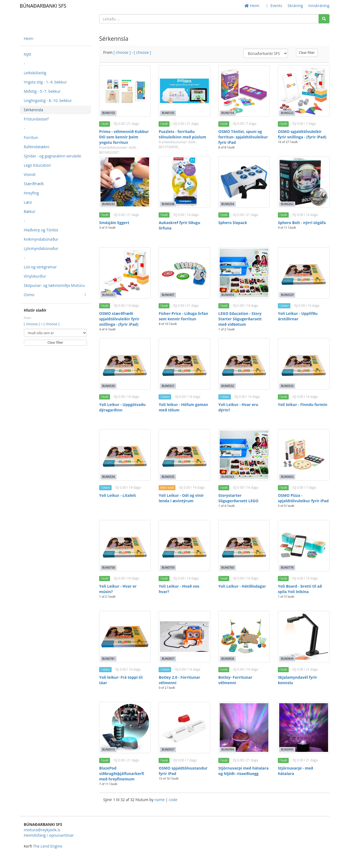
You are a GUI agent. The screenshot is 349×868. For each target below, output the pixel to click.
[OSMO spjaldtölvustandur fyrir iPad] (184, 728)
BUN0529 (287, 295)
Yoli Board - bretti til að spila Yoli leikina (300, 589)
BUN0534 (108, 477)
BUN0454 (228, 295)
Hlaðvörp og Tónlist (41, 230)
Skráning (295, 6)
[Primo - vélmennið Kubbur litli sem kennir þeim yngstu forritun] (125, 91)
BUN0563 (228, 477)
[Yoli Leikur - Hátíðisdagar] (244, 546)
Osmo (55, 295)
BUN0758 (108, 568)
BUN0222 (287, 113)
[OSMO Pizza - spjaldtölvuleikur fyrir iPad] (304, 455)
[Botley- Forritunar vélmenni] (244, 636)
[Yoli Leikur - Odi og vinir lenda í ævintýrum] (184, 455)
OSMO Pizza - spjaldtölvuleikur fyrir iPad (303, 498)
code (173, 800)
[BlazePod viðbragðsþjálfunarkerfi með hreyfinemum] (125, 728)
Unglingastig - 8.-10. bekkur (48, 100)
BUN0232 (108, 204)
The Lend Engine (48, 846)
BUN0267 (108, 295)
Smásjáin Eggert (114, 223)
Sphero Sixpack (233, 223)
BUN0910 (108, 749)
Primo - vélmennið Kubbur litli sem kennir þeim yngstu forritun (124, 137)
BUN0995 (287, 749)
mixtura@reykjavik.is (42, 830)
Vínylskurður (35, 276)
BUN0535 (168, 477)
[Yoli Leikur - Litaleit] (125, 455)
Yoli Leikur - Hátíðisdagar (242, 586)
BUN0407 (168, 295)
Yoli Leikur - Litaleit (118, 495)
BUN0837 (168, 659)
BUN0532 (228, 386)
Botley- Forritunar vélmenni (235, 680)
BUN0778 (287, 568)
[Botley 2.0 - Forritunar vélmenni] (184, 636)
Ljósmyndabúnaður (41, 248)
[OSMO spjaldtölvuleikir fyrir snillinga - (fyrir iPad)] (304, 91)
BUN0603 (287, 477)
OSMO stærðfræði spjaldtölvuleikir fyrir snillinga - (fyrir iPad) (119, 319)
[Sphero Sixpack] (244, 182)
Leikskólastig (35, 73)
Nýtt (28, 54)
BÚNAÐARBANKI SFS (43, 6)
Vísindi (30, 174)
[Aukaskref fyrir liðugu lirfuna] (184, 182)
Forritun (31, 137)
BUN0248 (168, 204)
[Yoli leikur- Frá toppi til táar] (125, 636)
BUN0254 (228, 204)
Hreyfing (31, 193)
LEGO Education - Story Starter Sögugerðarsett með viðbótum (240, 319)
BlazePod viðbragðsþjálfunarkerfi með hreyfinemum (122, 774)
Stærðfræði (34, 184)
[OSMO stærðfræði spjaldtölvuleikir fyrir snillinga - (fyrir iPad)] (125, 273)
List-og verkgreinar (40, 267)
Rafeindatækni (37, 147)
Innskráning (319, 6)
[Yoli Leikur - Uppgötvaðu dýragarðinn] (125, 364)
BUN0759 (168, 568)
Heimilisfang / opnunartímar (49, 835)
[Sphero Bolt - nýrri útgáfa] (304, 182)
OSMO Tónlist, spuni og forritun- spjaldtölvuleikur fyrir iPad (243, 137)
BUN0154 (228, 113)
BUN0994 (228, 749)
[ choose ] (32, 324)
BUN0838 (228, 659)
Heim (252, 6)
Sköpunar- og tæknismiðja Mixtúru (54, 285)
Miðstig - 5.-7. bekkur (42, 91)
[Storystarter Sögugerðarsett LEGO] (244, 455)
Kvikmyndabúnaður (41, 239)
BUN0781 (108, 659)
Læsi (28, 202)
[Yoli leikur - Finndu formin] (304, 364)
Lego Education (37, 165)
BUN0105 (168, 113)
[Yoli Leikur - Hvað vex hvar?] (184, 546)
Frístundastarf (36, 119)
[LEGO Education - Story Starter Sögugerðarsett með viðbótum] (244, 273)
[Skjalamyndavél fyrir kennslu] (304, 636)
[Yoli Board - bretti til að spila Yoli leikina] (304, 546)
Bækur (30, 211)
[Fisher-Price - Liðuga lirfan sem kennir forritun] (184, 273)
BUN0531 (168, 386)
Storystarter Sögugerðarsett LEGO (238, 498)
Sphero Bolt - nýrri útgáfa (302, 223)
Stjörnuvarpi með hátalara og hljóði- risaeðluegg (243, 771)
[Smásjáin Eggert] (125, 182)
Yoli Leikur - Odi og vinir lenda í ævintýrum (181, 498)
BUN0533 (287, 386)
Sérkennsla (34, 110)
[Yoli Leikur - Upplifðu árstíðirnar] (304, 273)
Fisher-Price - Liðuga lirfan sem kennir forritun (183, 316)
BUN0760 (228, 568)
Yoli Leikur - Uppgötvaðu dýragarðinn (122, 407)
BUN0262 (287, 204)
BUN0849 (287, 659)
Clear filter (55, 342)
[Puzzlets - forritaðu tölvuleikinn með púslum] (184, 91)
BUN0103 (108, 113)
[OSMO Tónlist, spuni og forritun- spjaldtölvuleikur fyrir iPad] (244, 91)
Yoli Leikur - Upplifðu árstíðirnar (298, 316)
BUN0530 (108, 386)
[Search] (324, 19)
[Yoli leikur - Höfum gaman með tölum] (184, 364)
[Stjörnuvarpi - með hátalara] (304, 728)
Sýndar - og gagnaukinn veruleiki (53, 156)
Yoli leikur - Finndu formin (303, 404)
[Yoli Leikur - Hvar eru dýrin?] (244, 364)
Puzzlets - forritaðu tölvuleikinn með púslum (182, 134)
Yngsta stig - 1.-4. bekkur (45, 82)
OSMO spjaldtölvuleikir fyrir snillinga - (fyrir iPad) (302, 134)
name (160, 800)
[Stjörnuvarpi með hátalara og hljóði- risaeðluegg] (244, 728)
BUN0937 (168, 749)
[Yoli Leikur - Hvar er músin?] (125, 546)
